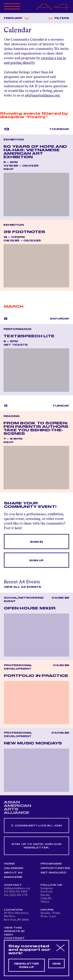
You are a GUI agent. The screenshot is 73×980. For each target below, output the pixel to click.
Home (9, 864)
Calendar (14, 868)
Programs (51, 864)
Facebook (46, 892)
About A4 (13, 873)
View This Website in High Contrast (14, 933)
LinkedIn (46, 898)
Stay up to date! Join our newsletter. (37, 846)
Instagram (47, 888)
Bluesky (45, 895)
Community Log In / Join (36, 826)
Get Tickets (16, 345)
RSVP (8, 169)
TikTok (45, 902)
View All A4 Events (23, 587)
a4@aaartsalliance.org (42, 96)
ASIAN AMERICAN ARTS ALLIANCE (18, 807)
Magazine (13, 877)
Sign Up (36, 560)
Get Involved (53, 873)
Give (56, 964)
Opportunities (55, 868)
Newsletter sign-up (27, 965)
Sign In (36, 542)
